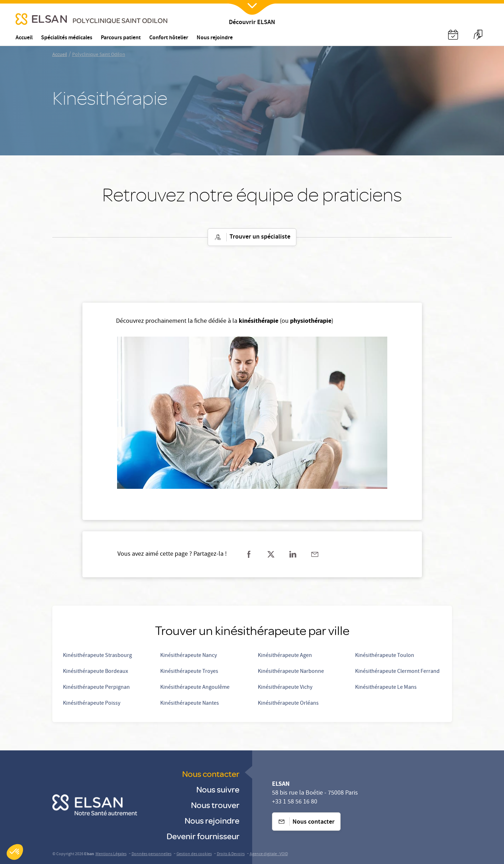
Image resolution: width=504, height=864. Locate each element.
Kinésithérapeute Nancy (189, 656)
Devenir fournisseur (203, 836)
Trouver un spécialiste (252, 237)
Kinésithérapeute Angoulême (195, 688)
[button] (15, 852)
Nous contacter (211, 774)
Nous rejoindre (212, 820)
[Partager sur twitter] (271, 554)
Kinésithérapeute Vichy (285, 688)
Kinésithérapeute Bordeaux (95, 672)
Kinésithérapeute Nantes (190, 704)
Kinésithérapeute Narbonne (291, 672)
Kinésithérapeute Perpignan (96, 688)
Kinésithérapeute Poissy (92, 704)
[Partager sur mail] (315, 554)
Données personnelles (152, 854)
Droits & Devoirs (231, 854)
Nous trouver (215, 805)
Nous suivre (218, 789)
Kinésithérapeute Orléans (288, 704)
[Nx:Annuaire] (453, 35)
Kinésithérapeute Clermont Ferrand (397, 672)
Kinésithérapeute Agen (285, 656)
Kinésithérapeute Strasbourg (97, 656)
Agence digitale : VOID (269, 854)
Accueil (60, 55)
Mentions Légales (111, 854)
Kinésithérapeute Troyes (189, 672)
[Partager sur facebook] (249, 554)
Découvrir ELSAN (252, 23)
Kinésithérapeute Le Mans (386, 688)
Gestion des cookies (194, 854)
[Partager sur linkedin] (293, 554)
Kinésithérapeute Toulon (385, 656)
